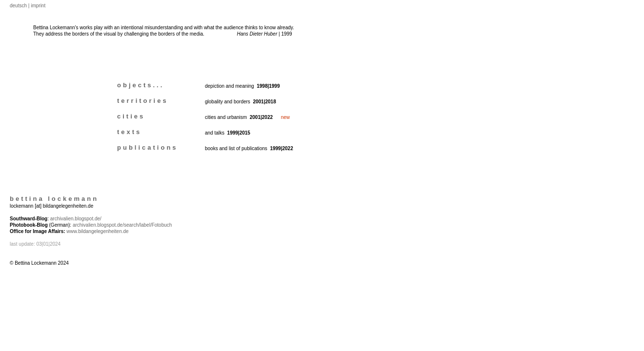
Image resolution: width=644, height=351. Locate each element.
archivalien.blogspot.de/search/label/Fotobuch (122, 225)
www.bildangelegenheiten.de (97, 231)
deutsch (18, 6)
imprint (38, 6)
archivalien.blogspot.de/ (76, 219)
